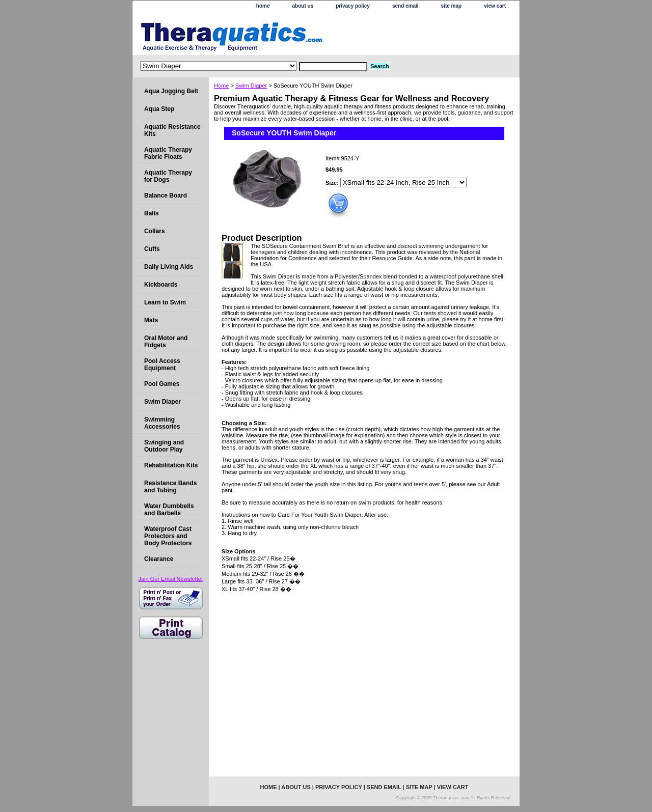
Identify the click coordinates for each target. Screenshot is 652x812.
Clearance (159, 559)
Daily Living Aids (169, 267)
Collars (155, 231)
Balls (152, 213)
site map (452, 6)
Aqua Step (159, 109)
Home (221, 86)
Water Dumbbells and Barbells (169, 510)
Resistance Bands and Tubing (170, 487)
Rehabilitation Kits (171, 465)
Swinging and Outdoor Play (164, 446)
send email (405, 6)
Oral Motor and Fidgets (166, 342)
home (263, 6)
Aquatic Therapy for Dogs (168, 176)
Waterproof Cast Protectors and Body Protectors (168, 536)
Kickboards (161, 285)
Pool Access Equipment (162, 365)
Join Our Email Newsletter (170, 579)
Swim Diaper (251, 86)
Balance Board (166, 195)
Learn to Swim (165, 302)
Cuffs (152, 249)
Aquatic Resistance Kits (172, 130)
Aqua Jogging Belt (171, 91)
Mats (151, 320)
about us (303, 6)
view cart (495, 6)
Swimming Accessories (162, 423)
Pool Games (162, 384)
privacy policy (353, 6)
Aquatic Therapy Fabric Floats (168, 153)
